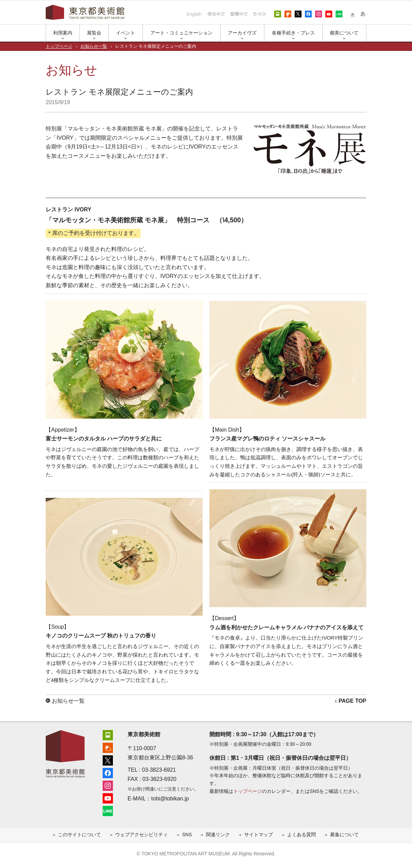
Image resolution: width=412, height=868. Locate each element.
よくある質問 (301, 835)
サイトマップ (259, 835)
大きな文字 (363, 14)
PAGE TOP (352, 701)
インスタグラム (319, 14)
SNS (187, 835)
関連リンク (218, 835)
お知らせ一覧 (94, 46)
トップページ (59, 46)
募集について (344, 835)
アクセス (278, 14)
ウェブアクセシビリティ (142, 835)
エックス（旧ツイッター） (298, 14)
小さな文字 (353, 14)
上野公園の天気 (288, 14)
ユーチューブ (329, 14)
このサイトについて (79, 835)
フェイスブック (308, 14)
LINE (339, 14)
